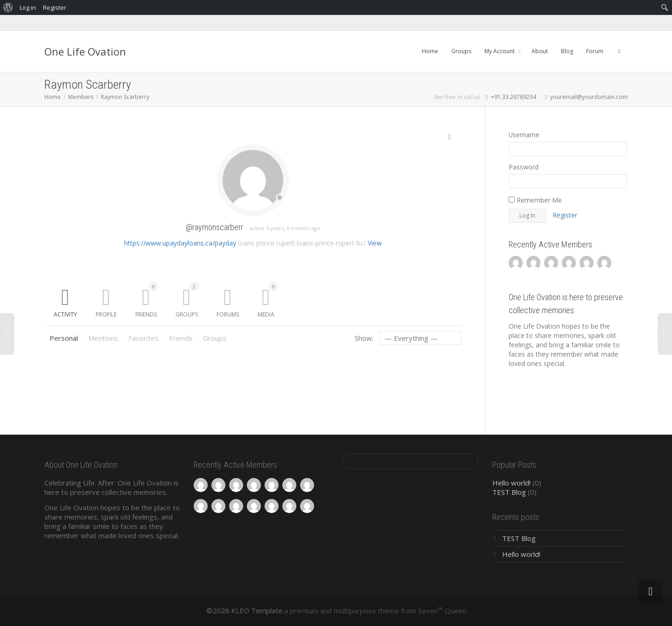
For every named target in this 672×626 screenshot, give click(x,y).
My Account (500, 51)
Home (430, 51)
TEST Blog (509, 492)
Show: (364, 338)
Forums (228, 314)
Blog (567, 51)
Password (524, 167)
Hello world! (511, 483)
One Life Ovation (85, 51)
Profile (106, 314)
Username (524, 135)
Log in (28, 7)
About (540, 51)
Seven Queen (442, 611)
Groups (461, 51)
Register (565, 215)
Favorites (143, 338)
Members (81, 97)
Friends (147, 300)
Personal (64, 338)
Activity (65, 314)
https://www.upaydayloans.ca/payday (180, 243)
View (375, 243)
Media (268, 300)
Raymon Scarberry (125, 97)
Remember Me (535, 200)
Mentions (103, 338)
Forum (595, 51)
